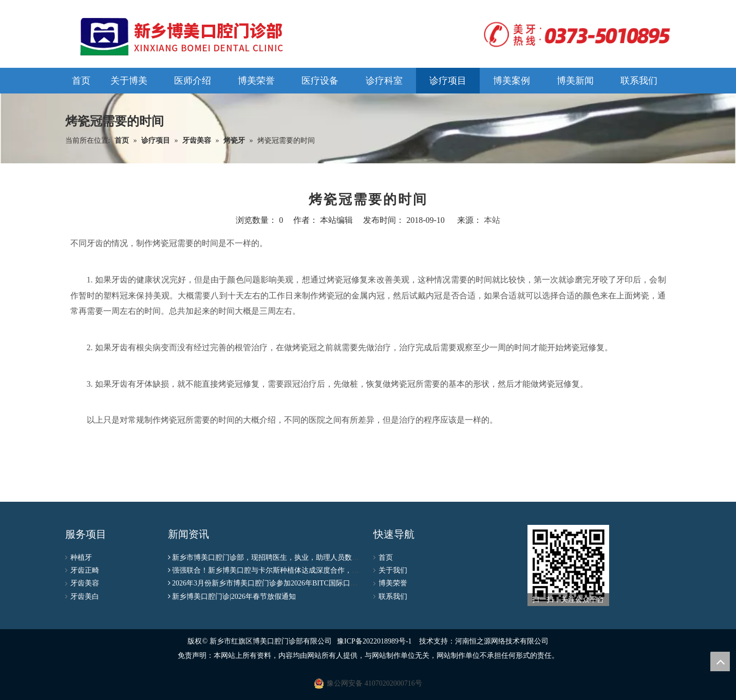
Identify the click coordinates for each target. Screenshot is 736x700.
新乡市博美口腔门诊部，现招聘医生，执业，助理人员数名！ (269, 557)
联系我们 (393, 597)
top (720, 661)
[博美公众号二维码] (568, 565)
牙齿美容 (85, 583)
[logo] (574, 34)
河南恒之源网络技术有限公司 (502, 641)
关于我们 (393, 570)
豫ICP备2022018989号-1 (374, 641)
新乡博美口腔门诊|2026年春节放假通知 (234, 597)
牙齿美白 (85, 597)
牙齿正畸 (85, 570)
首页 (386, 557)
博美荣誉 (393, 583)
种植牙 (81, 557)
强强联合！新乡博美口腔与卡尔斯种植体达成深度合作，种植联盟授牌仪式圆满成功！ (309, 570)
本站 (492, 220)
